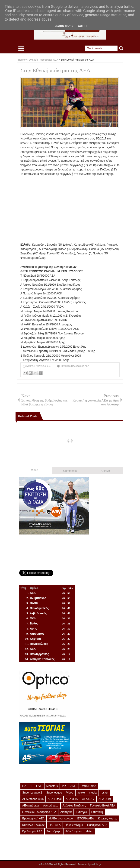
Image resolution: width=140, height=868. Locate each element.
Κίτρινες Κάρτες (108, 819)
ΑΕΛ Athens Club (33, 799)
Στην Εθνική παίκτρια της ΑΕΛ (55, 70)
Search (121, 48)
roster (104, 793)
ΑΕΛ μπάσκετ (31, 806)
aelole (81, 793)
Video (35, 470)
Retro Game (88, 786)
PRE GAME (69, 786)
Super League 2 (32, 793)
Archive (105, 471)
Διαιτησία (66, 812)
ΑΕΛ (42, 864)
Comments (70, 471)
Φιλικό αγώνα (74, 831)
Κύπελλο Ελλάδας (33, 825)
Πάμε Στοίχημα (74, 825)
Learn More (64, 26)
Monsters (52, 786)
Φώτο (90, 831)
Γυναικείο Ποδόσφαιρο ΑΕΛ (75, 366)
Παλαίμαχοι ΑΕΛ (97, 825)
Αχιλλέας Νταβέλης (74, 806)
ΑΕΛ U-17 (88, 799)
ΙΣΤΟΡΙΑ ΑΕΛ (85, 819)
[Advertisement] (80, 209)
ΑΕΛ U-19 (105, 799)
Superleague (54, 793)
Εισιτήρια (81, 812)
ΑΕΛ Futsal (55, 799)
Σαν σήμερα (54, 831)
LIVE (39, 786)
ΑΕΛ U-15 (72, 799)
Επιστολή (97, 812)
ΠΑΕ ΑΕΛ (55, 825)
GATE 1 (27, 786)
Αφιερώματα (51, 806)
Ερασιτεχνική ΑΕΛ (33, 819)
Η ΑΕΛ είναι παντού (61, 819)
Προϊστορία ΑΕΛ (32, 831)
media (93, 793)
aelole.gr (96, 864)
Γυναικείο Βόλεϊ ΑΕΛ (103, 806)
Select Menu (21, 49)
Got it (83, 26)
